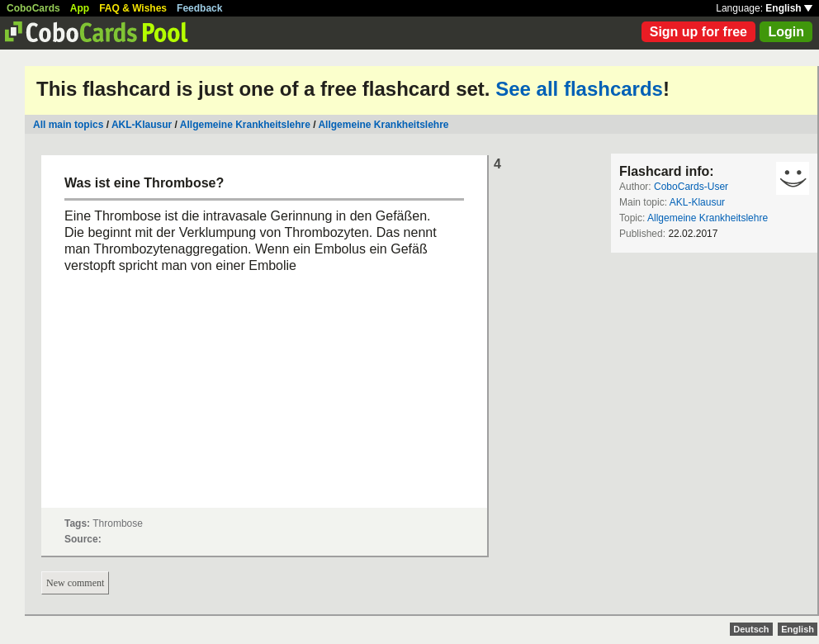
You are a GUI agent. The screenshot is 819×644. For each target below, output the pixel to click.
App (80, 8)
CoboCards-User (691, 187)
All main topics (68, 125)
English (789, 8)
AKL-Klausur (142, 125)
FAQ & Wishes (133, 8)
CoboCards (33, 8)
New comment (75, 583)
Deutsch (751, 629)
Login (786, 32)
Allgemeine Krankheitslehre (245, 125)
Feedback (199, 8)
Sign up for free (698, 32)
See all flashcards (579, 89)
